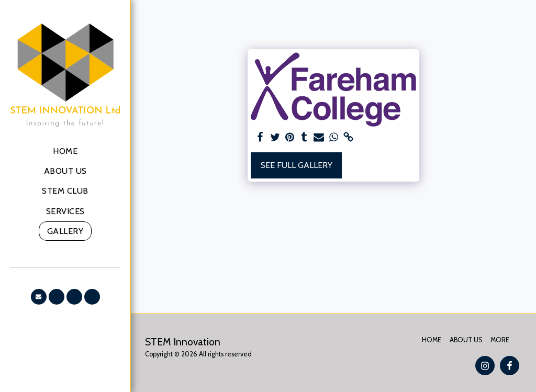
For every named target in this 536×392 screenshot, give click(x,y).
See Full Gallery (297, 165)
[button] (39, 297)
